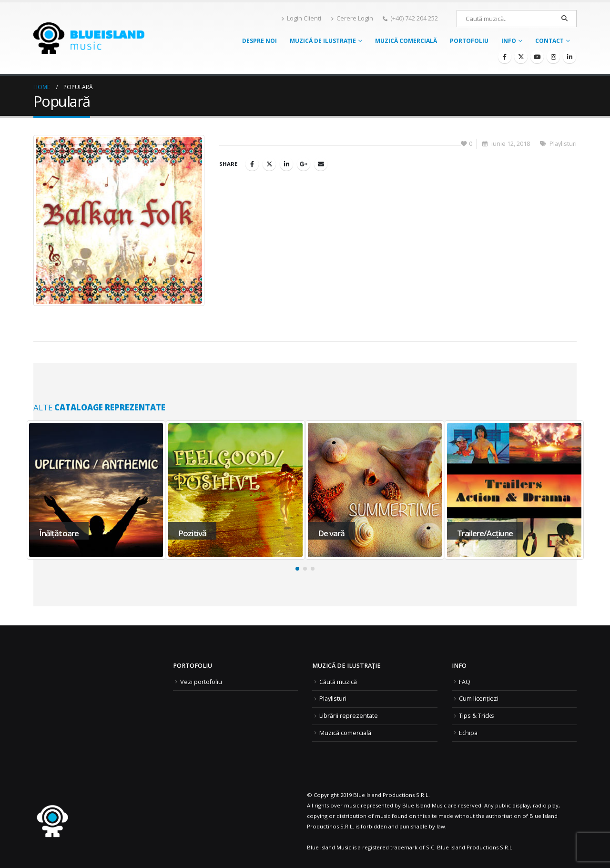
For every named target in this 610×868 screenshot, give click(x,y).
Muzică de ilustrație (323, 41)
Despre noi (259, 41)
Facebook (252, 164)
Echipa (468, 733)
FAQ (465, 682)
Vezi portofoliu (201, 682)
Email (321, 164)
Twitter (269, 164)
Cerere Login (352, 18)
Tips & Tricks (477, 716)
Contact (549, 41)
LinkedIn (286, 164)
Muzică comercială (406, 41)
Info (509, 41)
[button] (297, 569)
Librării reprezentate (349, 716)
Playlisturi (563, 144)
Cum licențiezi (479, 699)
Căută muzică (338, 682)
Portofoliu (469, 41)
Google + (304, 164)
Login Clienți (301, 18)
